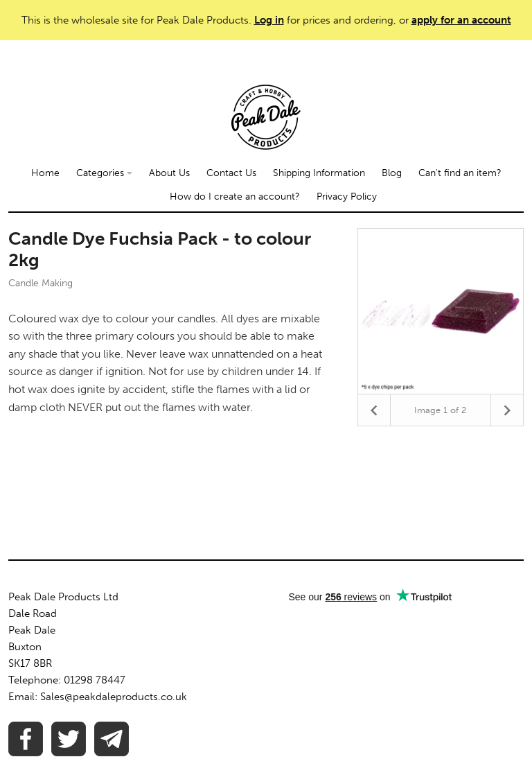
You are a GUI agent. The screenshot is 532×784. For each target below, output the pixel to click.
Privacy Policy (347, 197)
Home (45, 173)
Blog (392, 173)
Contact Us (231, 173)
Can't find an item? (460, 173)
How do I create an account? (235, 197)
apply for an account (461, 20)
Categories (104, 173)
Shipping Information (319, 173)
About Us (169, 173)
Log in (269, 20)
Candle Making (41, 283)
